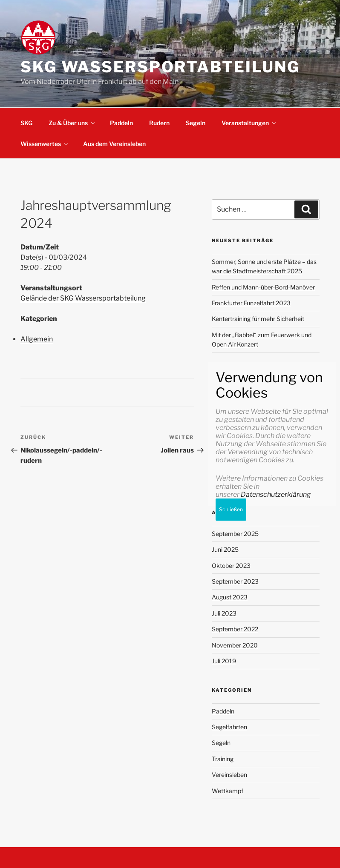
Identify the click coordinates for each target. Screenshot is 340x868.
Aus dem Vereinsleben (114, 144)
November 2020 (235, 645)
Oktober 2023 (231, 566)
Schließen (231, 804)
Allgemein (37, 339)
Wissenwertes (45, 144)
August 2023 (230, 597)
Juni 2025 (225, 549)
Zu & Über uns (72, 123)
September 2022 (235, 629)
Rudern (159, 123)
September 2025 (235, 534)
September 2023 (235, 581)
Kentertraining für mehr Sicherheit (258, 319)
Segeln (196, 123)
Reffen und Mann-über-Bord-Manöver (263, 287)
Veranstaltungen (249, 123)
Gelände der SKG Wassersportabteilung (83, 298)
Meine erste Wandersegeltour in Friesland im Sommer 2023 (256, 404)
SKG (26, 123)
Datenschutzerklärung (276, 789)
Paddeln (121, 123)
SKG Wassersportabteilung (160, 67)
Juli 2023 (224, 613)
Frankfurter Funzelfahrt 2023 (251, 303)
